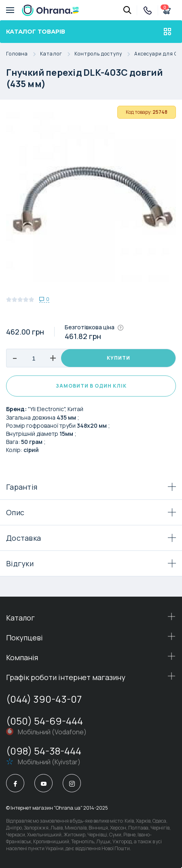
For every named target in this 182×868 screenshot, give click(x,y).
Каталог (57, 54)
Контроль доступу (104, 54)
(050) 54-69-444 (44, 721)
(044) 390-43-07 (44, 699)
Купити (119, 358)
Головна (23, 54)
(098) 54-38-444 (44, 751)
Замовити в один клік (91, 386)
